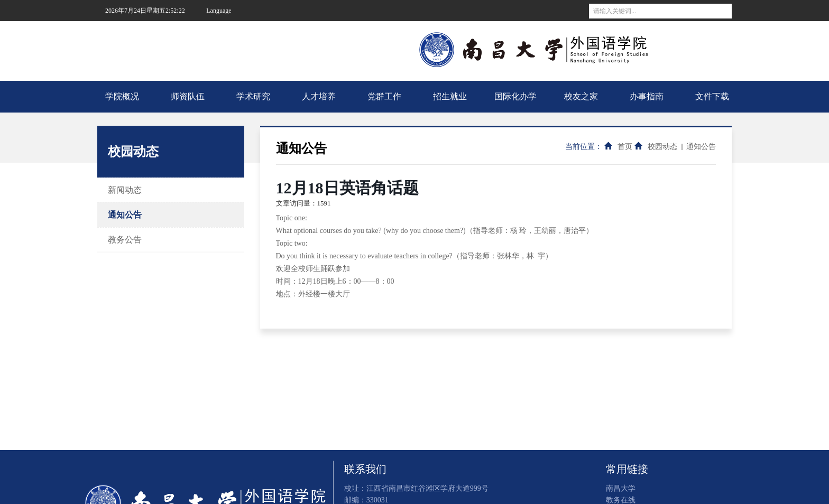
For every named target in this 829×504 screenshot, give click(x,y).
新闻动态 (125, 190)
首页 (625, 147)
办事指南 (647, 96)
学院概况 (122, 96)
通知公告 (125, 215)
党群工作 (384, 96)
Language (219, 11)
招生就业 (450, 96)
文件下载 (712, 96)
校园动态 (662, 147)
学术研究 (253, 96)
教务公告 (125, 240)
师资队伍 (188, 96)
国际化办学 (515, 96)
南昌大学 (224, 32)
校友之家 (581, 96)
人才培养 (319, 96)
